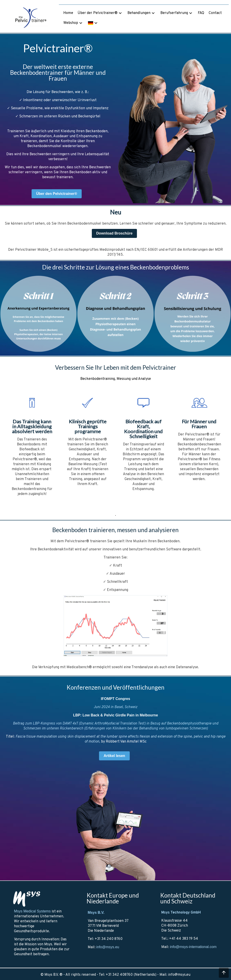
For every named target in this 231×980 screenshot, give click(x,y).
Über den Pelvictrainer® (57, 194)
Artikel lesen (114, 756)
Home (68, 13)
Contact (215, 13)
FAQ (201, 13)
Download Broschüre (114, 233)
